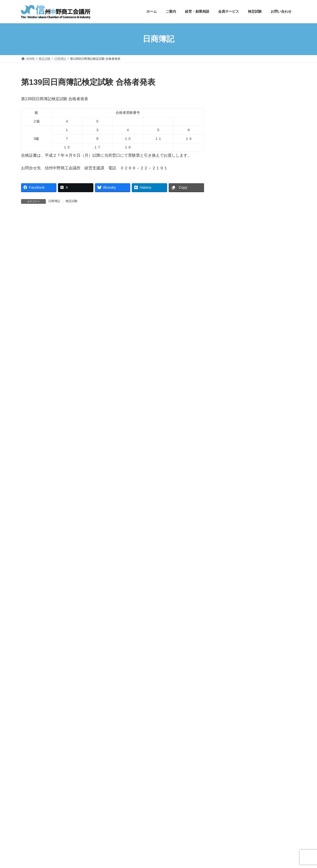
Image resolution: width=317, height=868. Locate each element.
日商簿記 (54, 201)
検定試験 (72, 201)
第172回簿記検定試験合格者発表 (269, 141)
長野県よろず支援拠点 (40, 784)
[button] (258, 88)
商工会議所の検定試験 (109, 781)
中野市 (49, 781)
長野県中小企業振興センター (236, 781)
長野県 (30, 781)
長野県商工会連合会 (147, 781)
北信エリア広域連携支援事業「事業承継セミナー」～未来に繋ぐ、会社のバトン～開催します (270, 230)
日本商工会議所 (74, 781)
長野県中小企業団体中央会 (189, 781)
